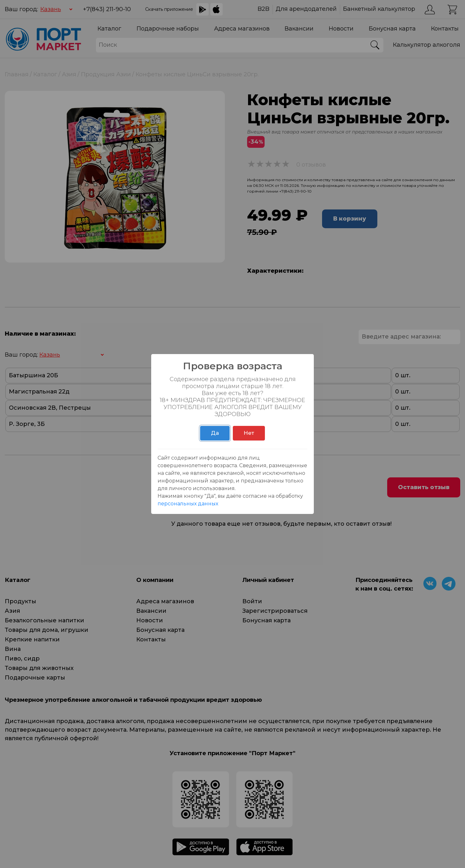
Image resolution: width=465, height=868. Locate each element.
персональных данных (188, 504)
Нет (249, 433)
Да (215, 433)
